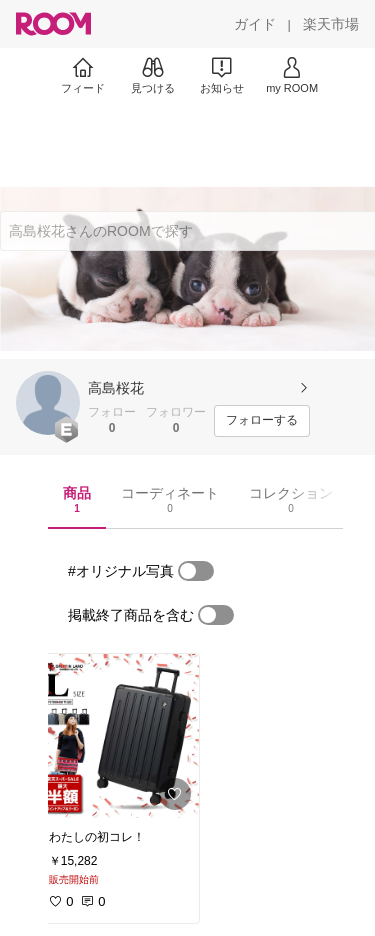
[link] (118, 736)
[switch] (196, 571)
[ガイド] (255, 24)
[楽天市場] (331, 24)
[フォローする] (262, 421)
